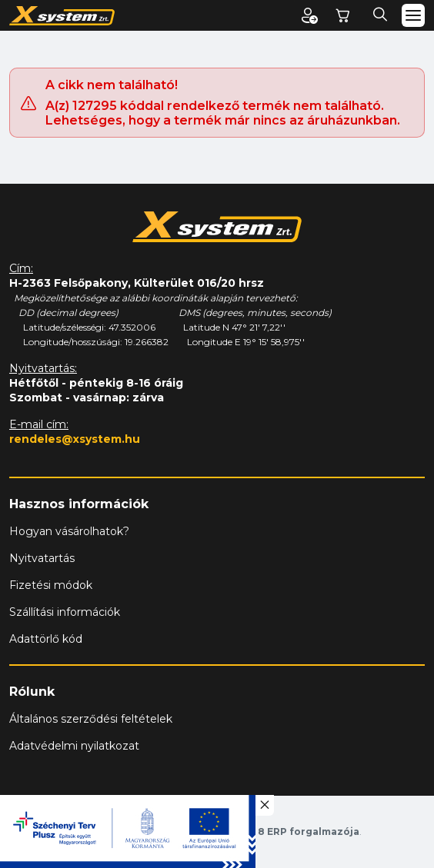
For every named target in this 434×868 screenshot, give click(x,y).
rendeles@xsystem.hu (75, 439)
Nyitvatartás (42, 558)
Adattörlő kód (46, 639)
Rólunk (32, 692)
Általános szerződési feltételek (91, 719)
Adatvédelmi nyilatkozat (74, 746)
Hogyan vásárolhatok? (69, 531)
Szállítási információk (65, 612)
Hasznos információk (79, 504)
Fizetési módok (51, 585)
